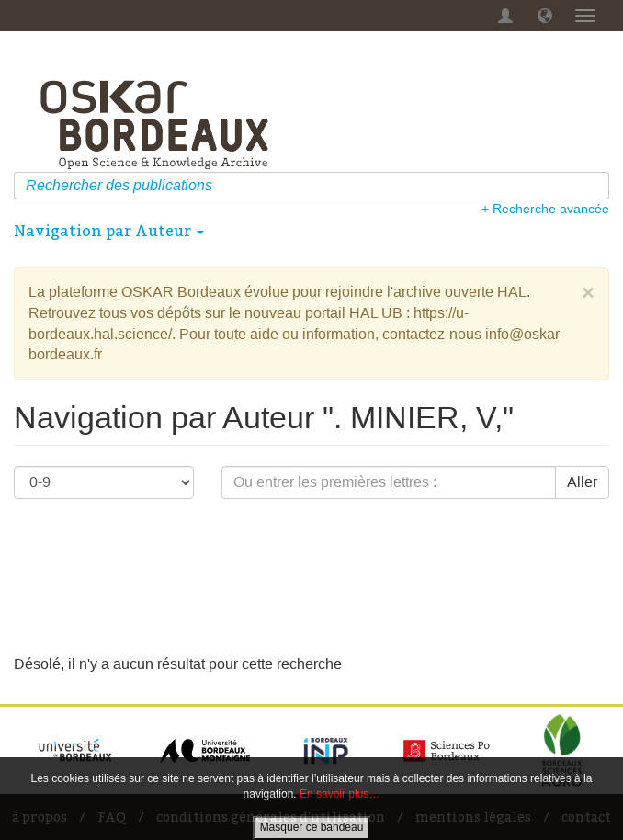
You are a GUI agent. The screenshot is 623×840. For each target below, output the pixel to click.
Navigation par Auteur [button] (109, 231)
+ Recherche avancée (545, 209)
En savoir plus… (340, 794)
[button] (545, 16)
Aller (582, 482)
